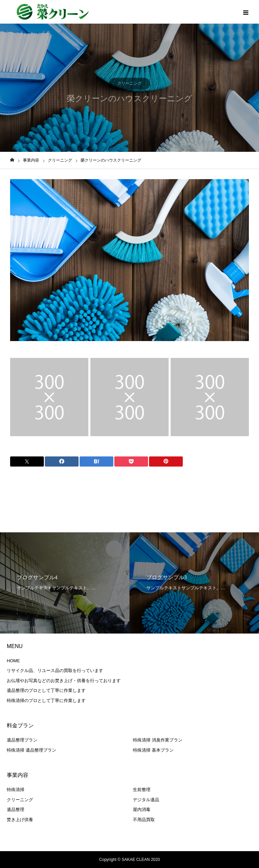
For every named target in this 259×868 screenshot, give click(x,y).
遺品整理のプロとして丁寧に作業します (46, 690)
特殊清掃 (16, 790)
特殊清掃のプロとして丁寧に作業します (46, 701)
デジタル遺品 (146, 800)
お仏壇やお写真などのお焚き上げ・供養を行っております (64, 681)
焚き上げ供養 (20, 820)
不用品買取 (144, 820)
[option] (129, 260)
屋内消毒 (142, 809)
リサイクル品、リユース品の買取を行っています (55, 670)
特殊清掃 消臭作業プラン (158, 740)
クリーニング (129, 83)
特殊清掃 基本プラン (153, 750)
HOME (13, 661)
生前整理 (142, 790)
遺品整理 (16, 809)
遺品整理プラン (22, 740)
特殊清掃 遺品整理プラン (32, 750)
